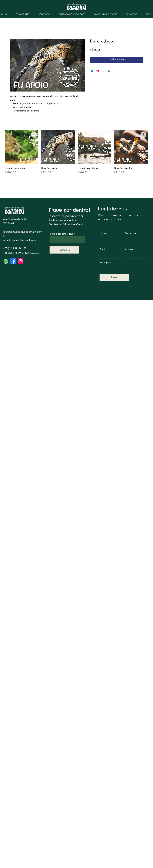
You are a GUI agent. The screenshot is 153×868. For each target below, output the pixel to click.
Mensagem (105, 262)
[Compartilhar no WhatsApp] (103, 71)
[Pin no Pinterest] (98, 71)
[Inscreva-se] (64, 250)
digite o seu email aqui (61, 234)
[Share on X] (109, 71)
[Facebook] (13, 261)
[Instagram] (21, 261)
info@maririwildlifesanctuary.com (22, 240)
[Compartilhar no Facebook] (92, 71)
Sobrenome (131, 233)
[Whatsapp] (6, 261)
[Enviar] (114, 277)
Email (102, 249)
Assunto (129, 249)
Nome (103, 233)
